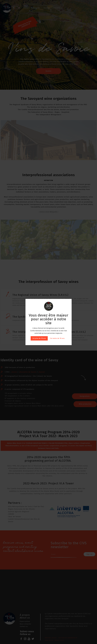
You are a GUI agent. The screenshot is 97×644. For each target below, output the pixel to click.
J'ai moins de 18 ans (57, 338)
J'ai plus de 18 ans (39, 338)
